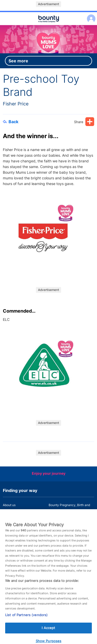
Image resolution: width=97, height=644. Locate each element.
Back (11, 122)
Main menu (48, 25)
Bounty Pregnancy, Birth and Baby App (69, 508)
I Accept (48, 630)
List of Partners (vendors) (26, 617)
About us (9, 505)
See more (18, 61)
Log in (90, 15)
